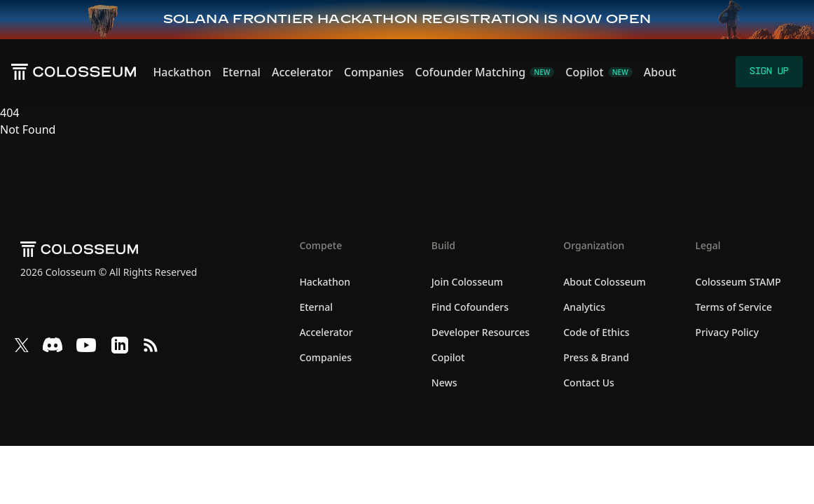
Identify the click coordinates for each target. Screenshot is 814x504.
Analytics (584, 307)
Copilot (448, 357)
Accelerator (302, 72)
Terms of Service (734, 307)
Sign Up (769, 71)
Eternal (241, 72)
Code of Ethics (596, 332)
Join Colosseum (467, 282)
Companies (374, 72)
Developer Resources (481, 332)
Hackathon (182, 72)
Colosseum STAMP (738, 282)
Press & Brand (596, 357)
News (444, 383)
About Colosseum (605, 282)
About (660, 72)
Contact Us (589, 383)
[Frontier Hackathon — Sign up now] (407, 20)
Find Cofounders (470, 307)
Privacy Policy (727, 332)
